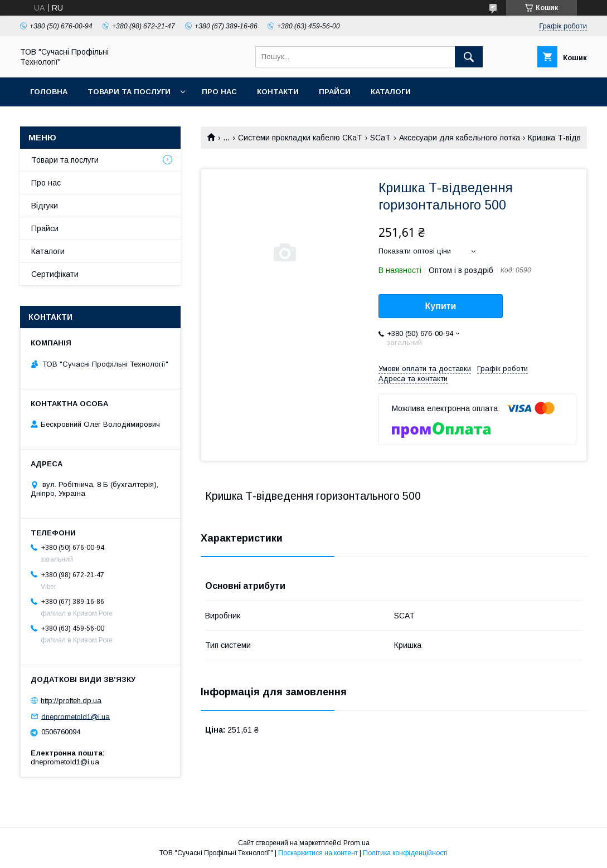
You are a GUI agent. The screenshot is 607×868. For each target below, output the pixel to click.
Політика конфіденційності (405, 853)
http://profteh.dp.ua (71, 701)
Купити (441, 306)
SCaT (380, 138)
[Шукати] (469, 57)
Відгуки (45, 206)
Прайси (335, 92)
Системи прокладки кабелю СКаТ (300, 138)
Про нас (219, 92)
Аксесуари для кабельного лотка (460, 138)
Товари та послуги (129, 92)
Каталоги (391, 92)
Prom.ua (356, 843)
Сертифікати (55, 274)
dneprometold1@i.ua (76, 716)
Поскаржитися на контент (318, 853)
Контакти (278, 92)
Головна (49, 92)
